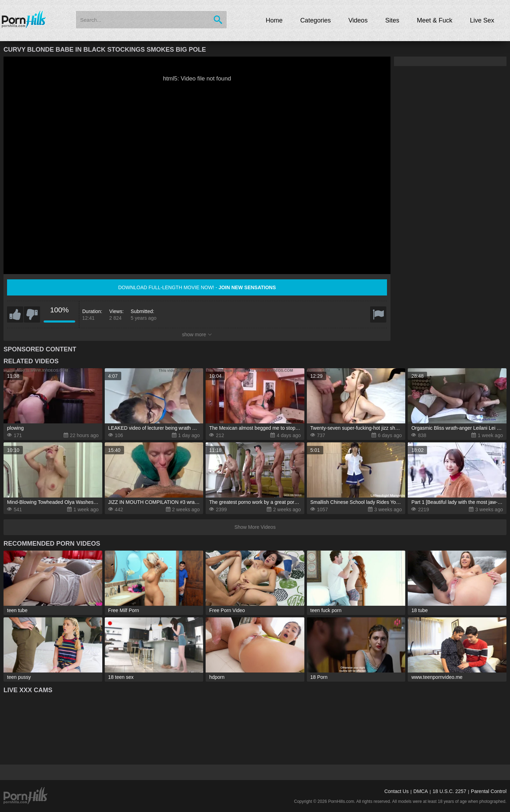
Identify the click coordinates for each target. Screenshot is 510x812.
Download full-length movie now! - (197, 287)
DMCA (421, 791)
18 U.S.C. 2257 (450, 791)
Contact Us (396, 791)
